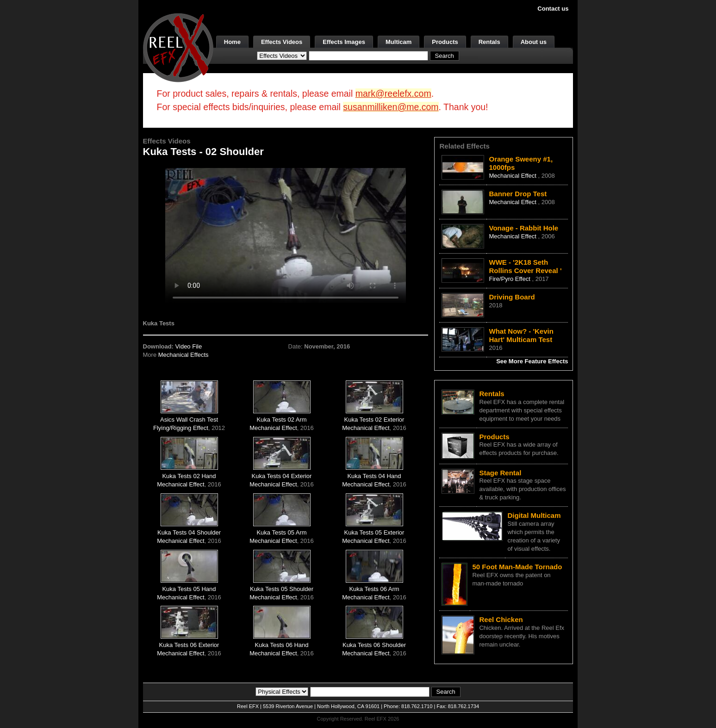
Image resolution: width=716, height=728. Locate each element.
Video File (189, 346)
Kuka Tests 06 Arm (374, 589)
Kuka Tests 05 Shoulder (282, 589)
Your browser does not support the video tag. (286, 235)
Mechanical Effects (184, 355)
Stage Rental (500, 473)
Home (232, 42)
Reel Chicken (501, 619)
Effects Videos (282, 42)
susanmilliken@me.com (391, 107)
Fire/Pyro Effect (510, 279)
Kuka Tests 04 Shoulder (189, 532)
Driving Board (512, 297)
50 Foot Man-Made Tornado (517, 567)
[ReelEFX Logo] (178, 47)
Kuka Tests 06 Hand (281, 645)
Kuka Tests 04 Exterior (282, 476)
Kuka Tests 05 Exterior (374, 532)
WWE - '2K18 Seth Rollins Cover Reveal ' (525, 266)
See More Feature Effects (532, 361)
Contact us (553, 9)
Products (445, 42)
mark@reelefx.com (393, 93)
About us (534, 42)
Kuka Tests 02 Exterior (374, 420)
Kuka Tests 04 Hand (374, 476)
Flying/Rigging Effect (181, 428)
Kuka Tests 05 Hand (189, 589)
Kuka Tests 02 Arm (281, 420)
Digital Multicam (534, 515)
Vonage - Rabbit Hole (523, 228)
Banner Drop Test (518, 194)
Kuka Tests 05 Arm (281, 532)
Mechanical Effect (273, 428)
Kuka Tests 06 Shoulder (374, 645)
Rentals (489, 42)
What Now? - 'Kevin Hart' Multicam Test (521, 335)
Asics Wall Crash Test (189, 420)
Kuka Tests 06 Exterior (189, 645)
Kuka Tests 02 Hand (189, 476)
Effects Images (344, 42)
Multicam (398, 42)
